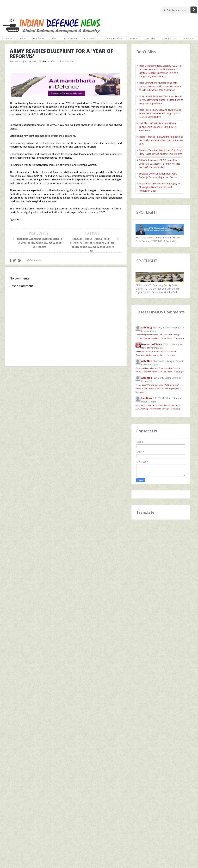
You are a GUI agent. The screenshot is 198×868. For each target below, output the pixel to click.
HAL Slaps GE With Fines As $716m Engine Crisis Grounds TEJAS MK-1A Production (158, 127)
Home (9, 38)
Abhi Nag (147, 327)
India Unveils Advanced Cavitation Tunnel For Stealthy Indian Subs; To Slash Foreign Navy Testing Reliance (161, 100)
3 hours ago (176, 409)
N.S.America (70, 38)
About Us (188, 38)
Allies (54, 38)
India (22, 38)
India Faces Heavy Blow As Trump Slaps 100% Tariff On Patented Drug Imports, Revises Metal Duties (160, 113)
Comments (34, 260)
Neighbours (38, 38)
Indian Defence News (60, 61)
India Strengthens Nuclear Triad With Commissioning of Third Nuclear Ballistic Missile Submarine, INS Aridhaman (160, 86)
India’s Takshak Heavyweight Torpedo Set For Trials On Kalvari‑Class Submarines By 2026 (161, 140)
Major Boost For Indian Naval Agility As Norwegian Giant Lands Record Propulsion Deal (160, 187)
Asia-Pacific (90, 38)
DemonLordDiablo (152, 344)
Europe (134, 38)
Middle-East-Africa (113, 38)
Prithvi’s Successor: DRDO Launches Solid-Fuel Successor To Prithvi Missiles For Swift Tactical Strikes (160, 164)
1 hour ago (179, 338)
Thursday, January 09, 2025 (26, 61)
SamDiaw (147, 398)
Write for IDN (169, 38)
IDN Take (150, 38)
